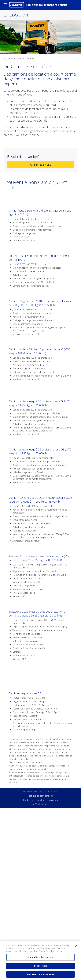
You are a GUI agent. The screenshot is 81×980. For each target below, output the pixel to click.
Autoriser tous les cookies (40, 974)
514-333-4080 (41, 165)
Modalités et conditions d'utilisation (40, 800)
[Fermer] (76, 946)
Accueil (7, 59)
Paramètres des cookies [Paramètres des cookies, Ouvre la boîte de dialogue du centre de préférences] (40, 957)
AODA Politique (40, 804)
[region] (40, 960)
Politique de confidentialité (41, 796)
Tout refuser (41, 966)
